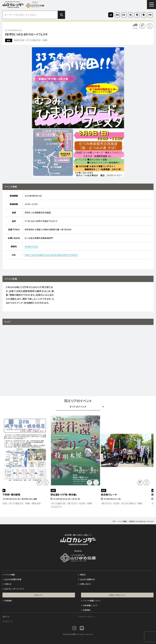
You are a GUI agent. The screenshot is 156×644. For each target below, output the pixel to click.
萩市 (9, 40)
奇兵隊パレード (111, 495)
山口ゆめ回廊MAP (88, 579)
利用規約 (8, 601)
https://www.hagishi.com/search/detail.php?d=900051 (51, 255)
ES (124, 14)
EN (117, 14)
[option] (78, 112)
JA (111, 14)
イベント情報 (10, 575)
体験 (45, 40)
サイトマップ (7, 621)
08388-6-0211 (31, 246)
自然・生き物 (20, 40)
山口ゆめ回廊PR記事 (13, 579)
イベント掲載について (92, 601)
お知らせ (8, 584)
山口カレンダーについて (14, 589)
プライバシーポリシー (87, 617)
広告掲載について (90, 605)
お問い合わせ (86, 584)
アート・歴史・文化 (34, 40)
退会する (6, 617)
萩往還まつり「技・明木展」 (66, 495)
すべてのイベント (78, 407)
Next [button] (147, 463)
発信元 (83, 575)
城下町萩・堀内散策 (13, 495)
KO (130, 14)
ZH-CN (137, 15)
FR (150, 14)
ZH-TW (144, 15)
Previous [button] (9, 463)
